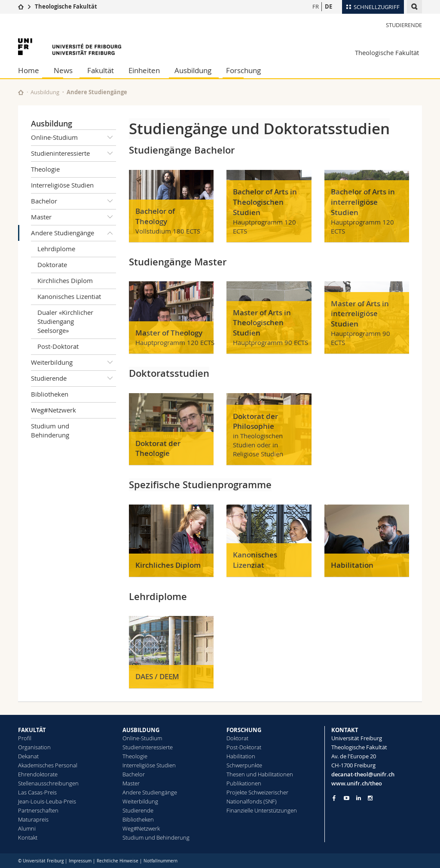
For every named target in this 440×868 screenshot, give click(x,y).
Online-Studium (73, 138)
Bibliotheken (50, 394)
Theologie (45, 169)
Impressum (80, 861)
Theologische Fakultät (66, 6)
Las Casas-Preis (37, 792)
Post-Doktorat (58, 346)
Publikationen (244, 783)
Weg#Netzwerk (53, 410)
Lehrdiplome (56, 249)
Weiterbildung (73, 363)
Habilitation (241, 756)
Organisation (34, 747)
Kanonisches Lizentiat (69, 296)
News (63, 70)
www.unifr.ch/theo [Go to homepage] (357, 783)
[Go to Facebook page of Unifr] (334, 798)
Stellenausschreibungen (48, 783)
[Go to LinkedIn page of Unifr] (359, 798)
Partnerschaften (38, 810)
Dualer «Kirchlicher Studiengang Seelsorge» (65, 321)
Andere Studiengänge (73, 233)
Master (73, 217)
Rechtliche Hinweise (118, 861)
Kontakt (28, 837)
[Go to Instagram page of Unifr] (370, 798)
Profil (25, 738)
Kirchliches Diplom (65, 280)
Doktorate (52, 265)
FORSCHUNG (244, 730)
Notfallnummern (160, 861)
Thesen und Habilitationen (260, 774)
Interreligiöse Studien (62, 185)
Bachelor (73, 201)
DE (328, 6)
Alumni (27, 828)
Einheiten (144, 70)
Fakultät (101, 70)
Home (29, 70)
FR (316, 6)
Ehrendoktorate (38, 774)
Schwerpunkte (244, 765)
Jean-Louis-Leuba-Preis (47, 801)
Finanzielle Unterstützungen (262, 810)
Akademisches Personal (48, 765)
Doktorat (237, 738)
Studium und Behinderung (50, 430)
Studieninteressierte (73, 154)
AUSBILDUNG (141, 730)
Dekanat (28, 756)
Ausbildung (193, 70)
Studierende (404, 25)
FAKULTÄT (32, 730)
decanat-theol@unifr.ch (363, 774)
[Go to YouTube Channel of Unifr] (347, 798)
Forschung (243, 70)
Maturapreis (33, 819)
